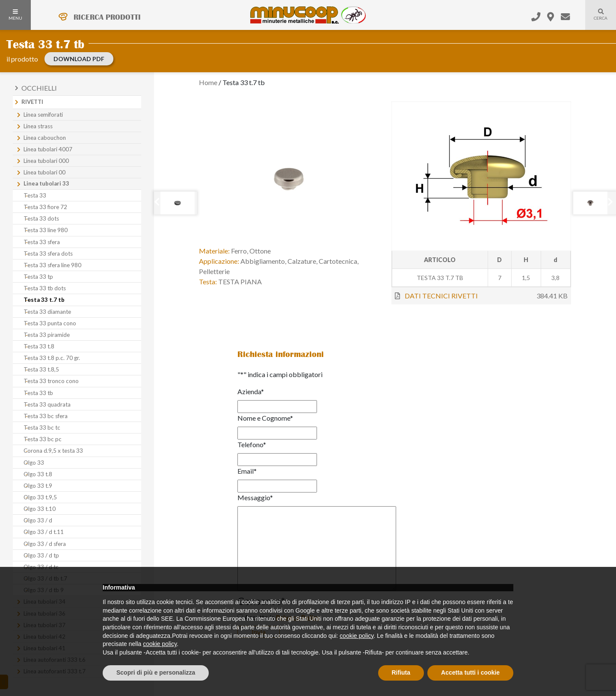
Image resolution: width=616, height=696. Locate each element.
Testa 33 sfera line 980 (52, 265)
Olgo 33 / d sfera (45, 544)
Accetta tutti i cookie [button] (470, 672)
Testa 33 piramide (47, 335)
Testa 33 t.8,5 (41, 369)
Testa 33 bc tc (42, 428)
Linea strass (38, 126)
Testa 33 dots (41, 218)
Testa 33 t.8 (39, 346)
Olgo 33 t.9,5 (40, 497)
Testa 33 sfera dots (48, 254)
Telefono (252, 444)
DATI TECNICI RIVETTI (441, 296)
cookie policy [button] (357, 636)
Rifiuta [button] (401, 672)
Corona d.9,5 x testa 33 (53, 451)
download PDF (79, 59)
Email (247, 471)
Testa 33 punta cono (50, 323)
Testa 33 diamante (47, 312)
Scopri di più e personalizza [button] (156, 672)
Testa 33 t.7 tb (44, 300)
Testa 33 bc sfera (46, 416)
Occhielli (39, 88)
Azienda (251, 391)
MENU (15, 15)
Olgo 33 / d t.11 (44, 532)
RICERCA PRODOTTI (107, 17)
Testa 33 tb (38, 393)
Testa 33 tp (38, 277)
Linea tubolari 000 (46, 161)
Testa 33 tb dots (45, 288)
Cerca (596, 20)
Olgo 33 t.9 (38, 486)
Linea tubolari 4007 (48, 149)
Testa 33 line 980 (46, 230)
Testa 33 (35, 195)
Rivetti (32, 102)
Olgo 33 (34, 463)
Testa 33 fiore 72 (45, 207)
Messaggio (255, 497)
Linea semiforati (43, 115)
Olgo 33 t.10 (40, 509)
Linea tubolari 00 (44, 172)
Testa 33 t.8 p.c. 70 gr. (52, 358)
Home (208, 82)
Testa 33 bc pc (43, 439)
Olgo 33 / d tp (41, 555)
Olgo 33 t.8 (38, 474)
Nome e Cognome (265, 418)
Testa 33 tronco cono (51, 381)
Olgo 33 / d (38, 520)
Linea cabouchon (45, 138)
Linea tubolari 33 (46, 183)
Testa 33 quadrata (47, 404)
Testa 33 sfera (42, 242)
